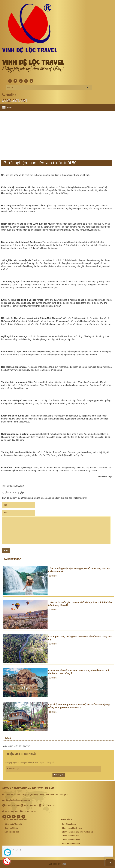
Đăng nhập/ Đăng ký (13, 824)
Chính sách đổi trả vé (71, 840)
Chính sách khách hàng (72, 828)
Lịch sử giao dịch (12, 832)
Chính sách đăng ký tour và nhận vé (78, 832)
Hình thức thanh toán (71, 844)
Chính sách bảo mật (71, 836)
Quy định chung (69, 824)
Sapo (64, 864)
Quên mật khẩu (11, 828)
